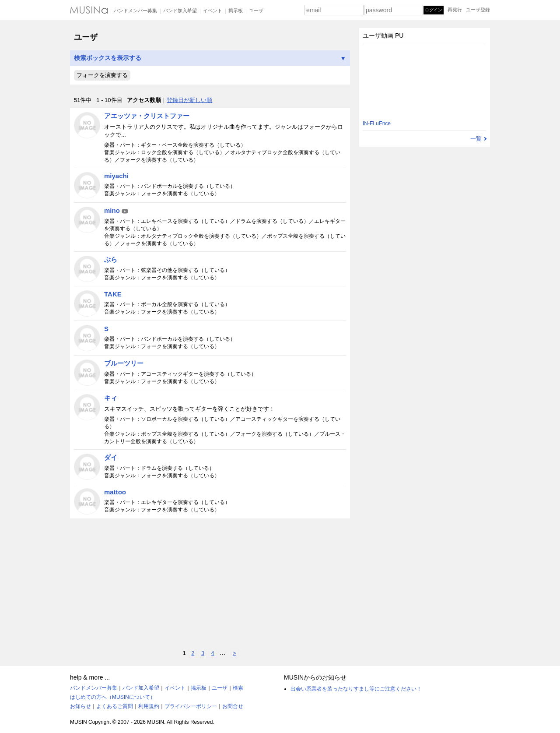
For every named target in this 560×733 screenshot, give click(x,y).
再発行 (455, 10)
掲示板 (236, 11)
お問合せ (233, 706)
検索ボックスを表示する (210, 58)
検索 (238, 688)
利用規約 (149, 706)
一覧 (476, 139)
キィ (111, 398)
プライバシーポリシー (191, 706)
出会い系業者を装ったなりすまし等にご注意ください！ (356, 689)
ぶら (111, 259)
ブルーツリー (124, 363)
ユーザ (256, 11)
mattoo (115, 492)
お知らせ (80, 706)
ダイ (111, 457)
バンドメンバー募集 (135, 11)
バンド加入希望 (180, 11)
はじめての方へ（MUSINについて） (113, 697)
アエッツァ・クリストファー (147, 116)
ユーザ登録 (478, 10)
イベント (213, 11)
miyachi (116, 176)
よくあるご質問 (115, 706)
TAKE (113, 294)
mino (116, 210)
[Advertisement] (210, 584)
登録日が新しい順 (189, 100)
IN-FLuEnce (377, 123)
